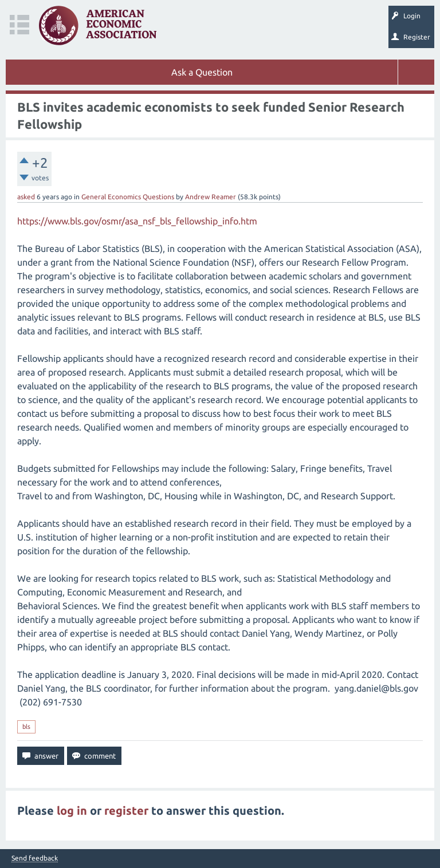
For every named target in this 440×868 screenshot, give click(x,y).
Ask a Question (202, 72)
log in (72, 810)
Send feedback (35, 858)
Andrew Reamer (211, 197)
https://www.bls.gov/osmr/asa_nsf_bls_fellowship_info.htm (137, 221)
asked (26, 197)
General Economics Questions (128, 197)
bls (26, 727)
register (126, 810)
